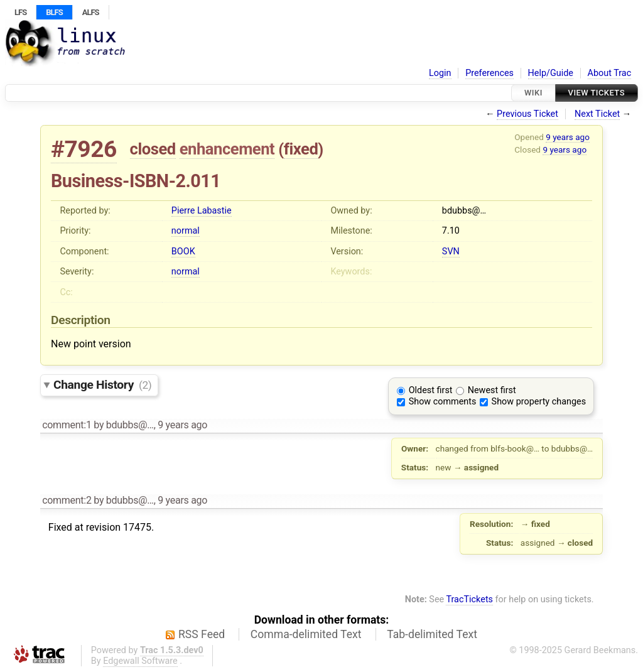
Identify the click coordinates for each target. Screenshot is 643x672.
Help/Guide (551, 73)
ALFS (91, 12)
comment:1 (67, 425)
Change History (102, 385)
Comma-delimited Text (306, 634)
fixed (301, 149)
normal (186, 231)
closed (153, 149)
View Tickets (597, 93)
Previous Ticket (527, 114)
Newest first (492, 390)
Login (440, 73)
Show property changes (539, 402)
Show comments (443, 402)
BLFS (54, 12)
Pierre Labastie (202, 211)
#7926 (84, 149)
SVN (451, 252)
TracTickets (469, 599)
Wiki (533, 93)
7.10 (451, 231)
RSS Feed (202, 634)
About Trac (610, 73)
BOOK (183, 252)
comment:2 (67, 500)
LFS (20, 12)
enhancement (227, 149)
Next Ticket (597, 114)
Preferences (489, 73)
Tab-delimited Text (432, 634)
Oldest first (431, 390)
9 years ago (568, 137)
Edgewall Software (140, 661)
